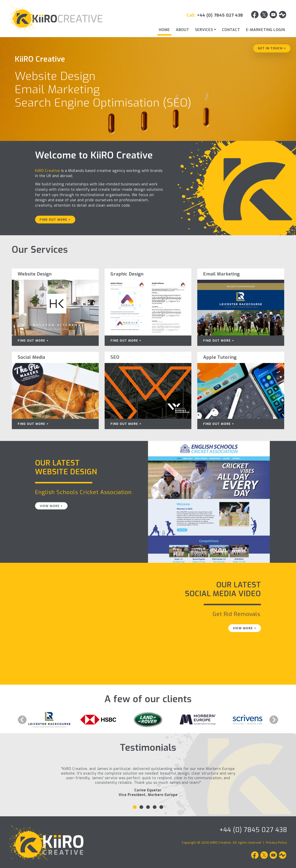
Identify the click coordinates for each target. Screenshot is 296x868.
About (183, 30)
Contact (231, 30)
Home (164, 30)
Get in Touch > (272, 48)
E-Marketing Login (265, 30)
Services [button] (204, 30)
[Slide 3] (148, 807)
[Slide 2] (141, 807)
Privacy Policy (277, 843)
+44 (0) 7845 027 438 (220, 15)
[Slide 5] (161, 807)
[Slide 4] (155, 807)
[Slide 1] (135, 807)
